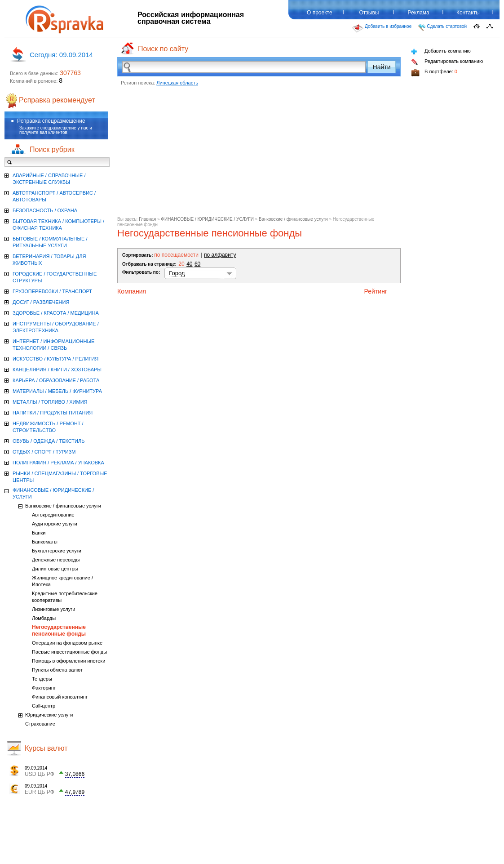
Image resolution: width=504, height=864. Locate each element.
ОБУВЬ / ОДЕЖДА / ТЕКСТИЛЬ (49, 441)
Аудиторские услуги (55, 524)
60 (197, 264)
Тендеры (42, 679)
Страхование (40, 724)
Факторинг (44, 688)
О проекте (320, 13)
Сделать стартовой (442, 27)
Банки (39, 533)
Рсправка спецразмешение (51, 121)
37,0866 (75, 774)
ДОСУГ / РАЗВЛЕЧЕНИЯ (41, 302)
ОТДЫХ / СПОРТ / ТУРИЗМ (44, 452)
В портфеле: (434, 73)
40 (189, 264)
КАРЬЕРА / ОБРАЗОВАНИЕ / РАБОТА (56, 380)
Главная (147, 219)
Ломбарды (44, 618)
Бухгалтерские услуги (57, 551)
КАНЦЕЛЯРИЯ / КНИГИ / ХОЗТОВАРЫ (57, 370)
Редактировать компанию (447, 62)
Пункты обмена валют (57, 670)
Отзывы (369, 13)
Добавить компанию (441, 51)
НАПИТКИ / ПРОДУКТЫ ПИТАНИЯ (53, 413)
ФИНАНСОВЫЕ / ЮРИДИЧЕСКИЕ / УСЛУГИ (207, 219)
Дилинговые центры (55, 569)
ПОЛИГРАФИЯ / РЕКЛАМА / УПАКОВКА (58, 463)
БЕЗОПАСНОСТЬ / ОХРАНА (45, 210)
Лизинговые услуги (53, 609)
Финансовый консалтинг (60, 697)
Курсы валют (46, 748)
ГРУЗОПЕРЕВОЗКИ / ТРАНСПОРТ (52, 291)
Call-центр (44, 706)
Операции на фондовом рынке (67, 643)
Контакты (468, 13)
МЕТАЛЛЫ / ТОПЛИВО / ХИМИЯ (50, 402)
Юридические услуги (49, 715)
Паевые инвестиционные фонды (69, 652)
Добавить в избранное (382, 28)
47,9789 (75, 792)
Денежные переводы (56, 560)
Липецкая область (177, 83)
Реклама (419, 13)
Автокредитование (53, 515)
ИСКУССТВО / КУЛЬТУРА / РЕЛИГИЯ (55, 359)
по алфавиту (220, 255)
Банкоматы (45, 542)
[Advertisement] (259, 154)
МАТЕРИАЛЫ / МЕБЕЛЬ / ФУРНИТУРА (57, 391)
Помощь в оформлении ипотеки (69, 661)
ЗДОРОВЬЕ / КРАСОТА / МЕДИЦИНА (56, 313)
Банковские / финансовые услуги (293, 219)
